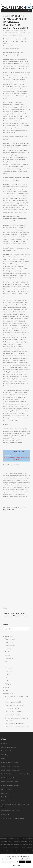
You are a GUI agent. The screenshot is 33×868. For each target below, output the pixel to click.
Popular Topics (8, 636)
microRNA (9, 166)
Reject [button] (28, 862)
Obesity (7, 674)
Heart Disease (9, 658)
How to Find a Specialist (12, 708)
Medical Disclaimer (7, 789)
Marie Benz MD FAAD (16, 35)
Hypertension (9, 668)
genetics (17, 614)
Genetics (8, 655)
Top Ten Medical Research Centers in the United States (15, 806)
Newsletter (4, 793)
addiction (11, 614)
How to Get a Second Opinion (14, 715)
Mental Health (9, 671)
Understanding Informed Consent (15, 724)
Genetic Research (20, 33)
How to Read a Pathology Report (14, 705)
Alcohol (24, 30)
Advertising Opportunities (9, 747)
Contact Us (6, 690)
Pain (6, 678)
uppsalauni (24, 616)
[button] (27, 11)
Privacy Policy (5, 801)
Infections (8, 665)
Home (3, 759)
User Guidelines (6, 815)
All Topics (8, 684)
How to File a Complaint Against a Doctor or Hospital (16, 774)
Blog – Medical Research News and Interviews (14, 751)
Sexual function (15, 616)
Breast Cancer (9, 642)
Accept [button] (22, 862)
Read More (17, 865)
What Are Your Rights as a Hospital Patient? (17, 727)
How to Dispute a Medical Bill (13, 702)
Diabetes (8, 652)
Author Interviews (9, 33)
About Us (6, 687)
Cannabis (8, 649)
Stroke (7, 681)
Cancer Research (10, 646)
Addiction (18, 30)
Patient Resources (8, 694)
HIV (6, 662)
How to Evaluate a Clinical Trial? (14, 712)
